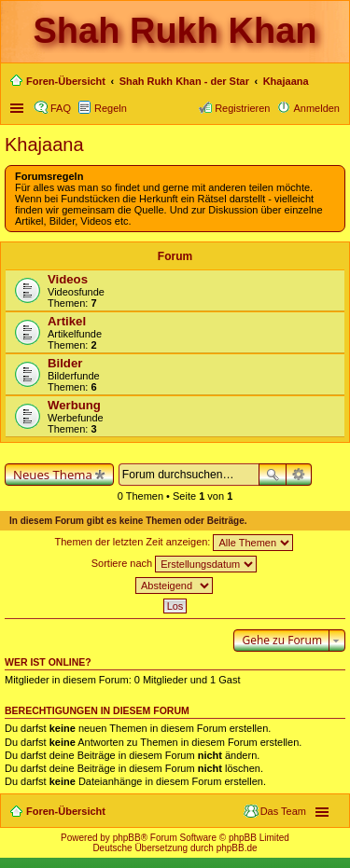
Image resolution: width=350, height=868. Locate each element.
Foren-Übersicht (66, 811)
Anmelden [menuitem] (316, 108)
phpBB (127, 838)
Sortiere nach (174, 564)
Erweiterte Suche (299, 475)
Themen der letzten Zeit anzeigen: (175, 543)
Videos (68, 279)
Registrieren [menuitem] (242, 108)
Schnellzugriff (19, 108)
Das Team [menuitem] (283, 811)
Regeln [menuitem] (111, 108)
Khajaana (44, 145)
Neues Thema (53, 475)
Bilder (65, 363)
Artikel (67, 321)
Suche (273, 475)
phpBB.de (237, 848)
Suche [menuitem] (334, 83)
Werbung (74, 405)
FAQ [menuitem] (61, 108)
